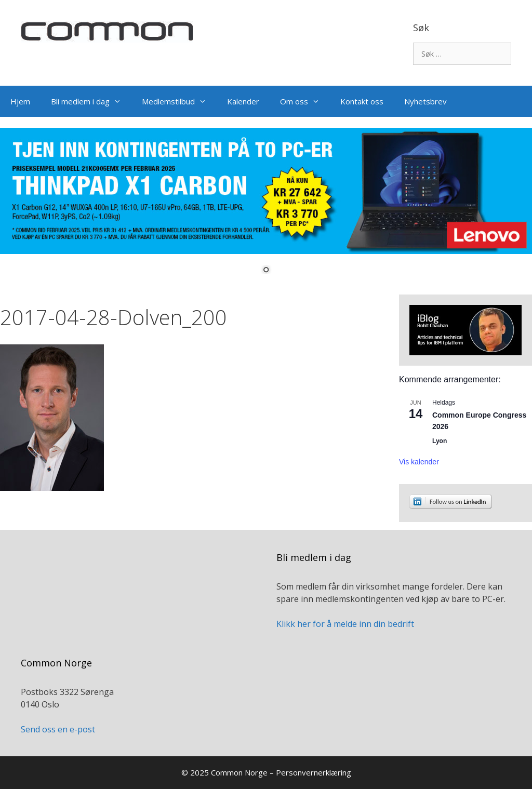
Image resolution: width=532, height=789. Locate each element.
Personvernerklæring (314, 772)
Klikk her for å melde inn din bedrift (345, 624)
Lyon (440, 441)
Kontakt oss (362, 101)
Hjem (20, 101)
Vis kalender (419, 462)
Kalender (243, 101)
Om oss (305, 101)
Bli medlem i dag (91, 101)
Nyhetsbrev (425, 101)
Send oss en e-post (58, 729)
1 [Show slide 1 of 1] (266, 271)
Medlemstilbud (179, 101)
